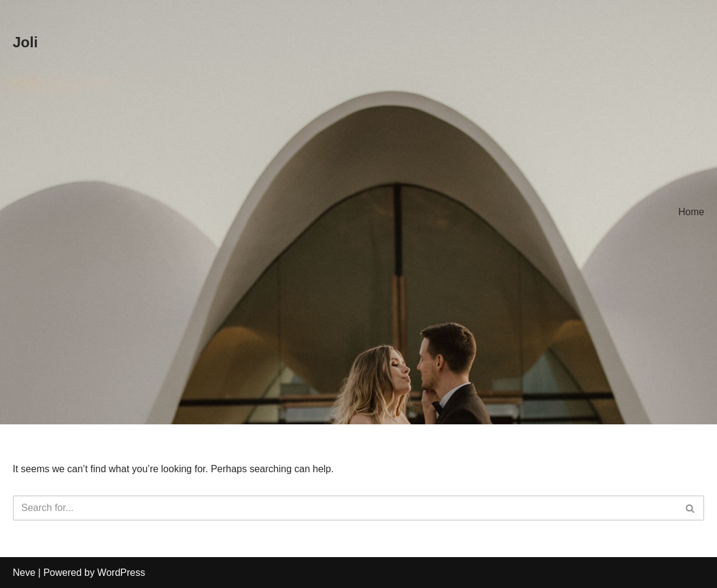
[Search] (345, 508)
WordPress (121, 573)
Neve (24, 573)
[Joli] (25, 43)
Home (691, 212)
